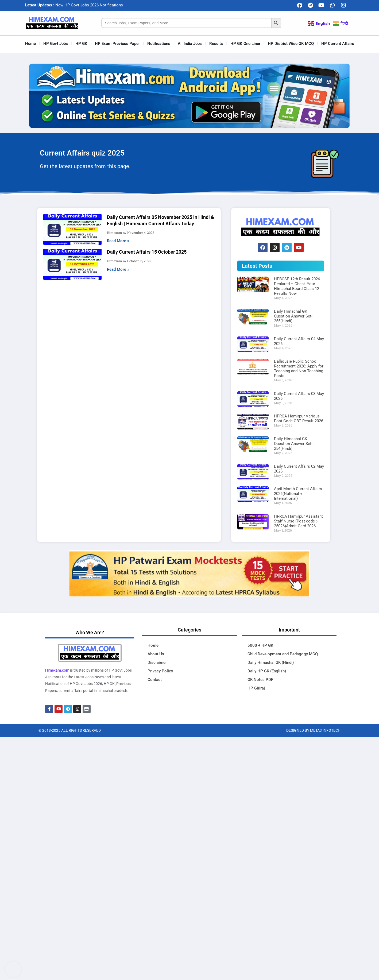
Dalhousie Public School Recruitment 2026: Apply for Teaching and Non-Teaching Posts (299, 369)
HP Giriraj (256, 688)
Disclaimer (157, 663)
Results (216, 44)
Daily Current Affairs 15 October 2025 (147, 252)
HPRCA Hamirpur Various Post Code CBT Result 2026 (299, 419)
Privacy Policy (160, 671)
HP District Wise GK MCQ (291, 44)
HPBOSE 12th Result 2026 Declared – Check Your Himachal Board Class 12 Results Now (297, 286)
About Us (156, 654)
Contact (155, 680)
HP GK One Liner (245, 44)
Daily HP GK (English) (267, 671)
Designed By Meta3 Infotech (313, 730)
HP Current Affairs (338, 44)
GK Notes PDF (260, 680)
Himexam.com (57, 670)
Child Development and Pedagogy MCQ (283, 654)
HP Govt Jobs (56, 44)
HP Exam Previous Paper (117, 44)
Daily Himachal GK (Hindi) (271, 663)
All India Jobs (190, 44)
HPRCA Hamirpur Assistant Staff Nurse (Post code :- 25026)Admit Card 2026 (298, 521)
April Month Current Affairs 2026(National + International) (298, 494)
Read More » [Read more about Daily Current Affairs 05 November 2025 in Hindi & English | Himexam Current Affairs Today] (118, 241)
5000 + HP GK (260, 645)
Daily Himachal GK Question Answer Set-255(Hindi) (293, 316)
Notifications (159, 44)
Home (30, 44)
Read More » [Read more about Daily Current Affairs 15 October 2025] (118, 269)
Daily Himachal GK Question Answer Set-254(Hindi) (293, 444)
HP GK (81, 44)
